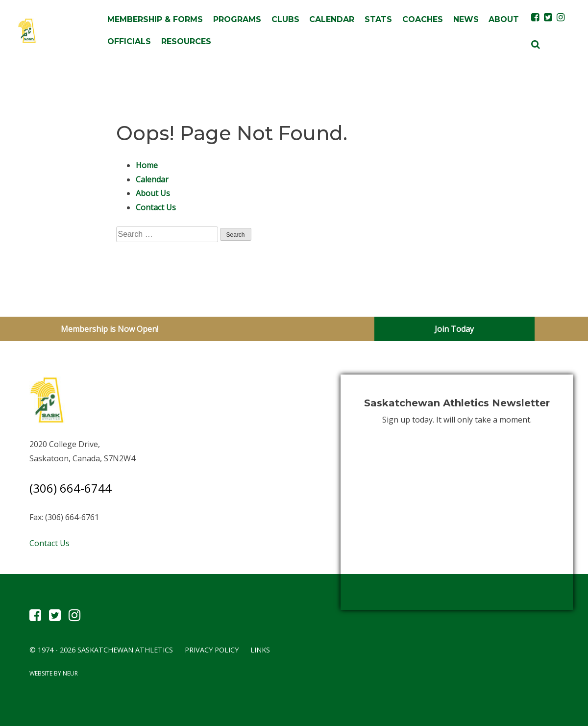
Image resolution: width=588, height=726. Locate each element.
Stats (378, 19)
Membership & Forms (155, 19)
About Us (153, 193)
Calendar (332, 19)
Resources (186, 41)
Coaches (423, 19)
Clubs (285, 19)
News (466, 19)
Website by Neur (54, 673)
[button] (536, 44)
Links (260, 650)
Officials (129, 41)
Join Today (454, 329)
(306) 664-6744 (71, 488)
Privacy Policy (212, 650)
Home (147, 165)
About (504, 19)
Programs (237, 19)
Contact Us (156, 207)
